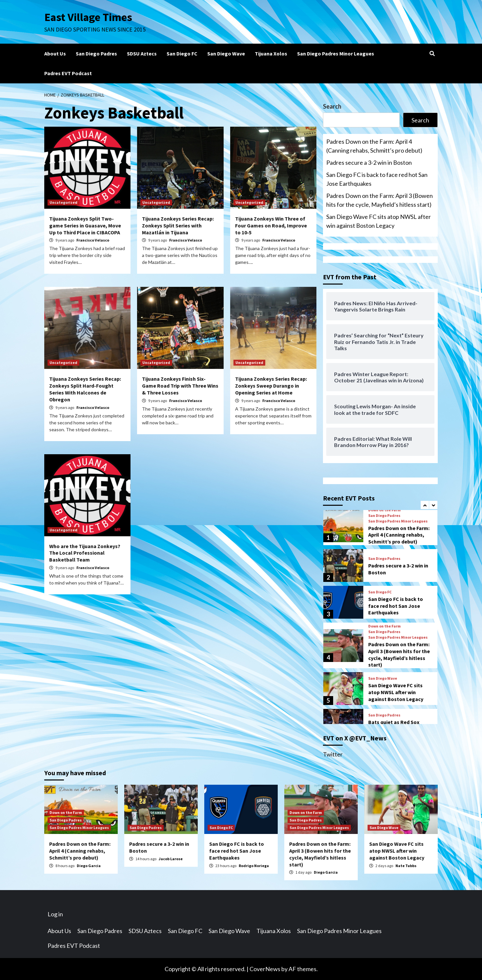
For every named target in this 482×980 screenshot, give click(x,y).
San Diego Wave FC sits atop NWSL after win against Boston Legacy (379, 221)
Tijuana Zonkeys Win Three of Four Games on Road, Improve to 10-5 (271, 225)
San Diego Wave (226, 53)
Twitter (333, 754)
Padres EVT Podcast (68, 73)
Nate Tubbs (406, 866)
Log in (55, 914)
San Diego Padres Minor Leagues (336, 53)
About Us (55, 53)
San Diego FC (182, 53)
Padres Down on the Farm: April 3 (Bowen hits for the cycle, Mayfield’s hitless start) (380, 200)
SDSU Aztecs (142, 53)
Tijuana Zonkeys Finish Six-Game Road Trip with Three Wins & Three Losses (180, 386)
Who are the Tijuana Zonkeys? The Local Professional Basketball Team (85, 553)
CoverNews (265, 969)
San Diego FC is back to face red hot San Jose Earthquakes (377, 179)
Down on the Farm (384, 510)
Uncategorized (63, 202)
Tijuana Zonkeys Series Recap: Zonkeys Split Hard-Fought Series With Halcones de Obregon (85, 389)
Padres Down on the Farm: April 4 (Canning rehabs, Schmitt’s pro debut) (374, 146)
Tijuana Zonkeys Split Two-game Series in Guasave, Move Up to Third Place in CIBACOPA (85, 225)
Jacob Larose (171, 859)
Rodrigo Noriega (254, 866)
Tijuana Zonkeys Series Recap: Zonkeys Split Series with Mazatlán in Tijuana (178, 225)
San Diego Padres (96, 53)
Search (332, 106)
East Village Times (89, 17)
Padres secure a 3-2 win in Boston (369, 162)
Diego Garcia (89, 866)
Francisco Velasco (93, 240)
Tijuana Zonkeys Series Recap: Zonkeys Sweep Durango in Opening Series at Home (271, 386)
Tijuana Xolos (271, 53)
